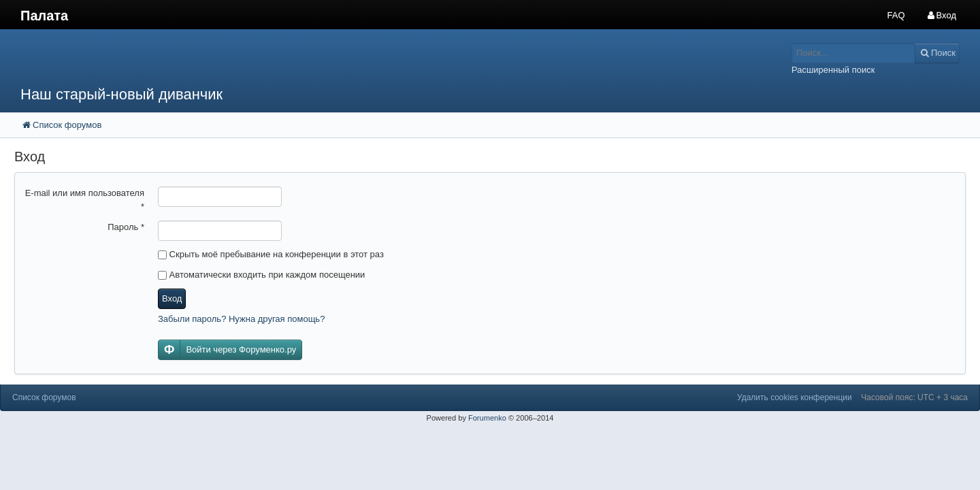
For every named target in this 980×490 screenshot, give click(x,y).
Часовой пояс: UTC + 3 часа (914, 397)
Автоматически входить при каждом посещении (261, 275)
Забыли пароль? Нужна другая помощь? (241, 319)
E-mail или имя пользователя (85, 200)
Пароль (126, 227)
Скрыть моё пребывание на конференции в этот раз (271, 254)
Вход (172, 298)
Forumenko (487, 418)
